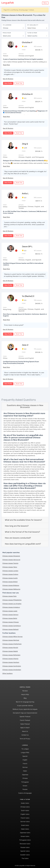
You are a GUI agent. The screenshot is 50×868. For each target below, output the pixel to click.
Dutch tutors (25, 810)
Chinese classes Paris (9, 596)
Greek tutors (25, 825)
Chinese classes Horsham (11, 662)
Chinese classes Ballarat (10, 629)
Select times (32, 27)
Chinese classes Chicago (11, 622)
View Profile (8, 83)
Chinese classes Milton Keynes (12, 636)
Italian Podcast (25, 724)
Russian (25, 789)
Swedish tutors (25, 854)
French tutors (25, 817)
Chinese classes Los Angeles (12, 603)
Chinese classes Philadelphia (12, 600)
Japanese (25, 774)
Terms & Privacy (25, 738)
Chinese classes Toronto (10, 563)
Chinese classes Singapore (11, 556)
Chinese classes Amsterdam (12, 669)
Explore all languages (25, 793)
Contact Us (25, 735)
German (25, 767)
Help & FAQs (25, 694)
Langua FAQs (25, 752)
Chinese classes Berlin (10, 618)
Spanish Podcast (25, 716)
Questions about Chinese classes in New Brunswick (25, 406)
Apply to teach (25, 727)
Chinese (25, 778)
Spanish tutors (25, 851)
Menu (45, 3)
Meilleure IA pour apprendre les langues (25, 709)
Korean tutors (25, 836)
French (25, 763)
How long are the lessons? (17, 526)
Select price (7, 35)
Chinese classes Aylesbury (11, 607)
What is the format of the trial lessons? (22, 531)
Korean (25, 785)
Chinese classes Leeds (10, 611)
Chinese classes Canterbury (12, 625)
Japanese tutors (25, 832)
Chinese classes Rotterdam (11, 655)
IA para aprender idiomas (25, 705)
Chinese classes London (10, 570)
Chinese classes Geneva (10, 614)
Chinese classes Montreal (11, 640)
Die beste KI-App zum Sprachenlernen (25, 713)
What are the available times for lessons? (23, 520)
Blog (25, 698)
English (25, 759)
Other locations (7, 673)
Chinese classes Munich (10, 647)
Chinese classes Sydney (10, 574)
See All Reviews (8, 78)
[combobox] (13, 27)
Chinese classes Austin (10, 578)
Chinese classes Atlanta (10, 658)
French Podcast (25, 720)
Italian (25, 771)
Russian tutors (25, 847)
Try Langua (25, 748)
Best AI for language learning (25, 702)
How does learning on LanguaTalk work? (23, 543)
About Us (25, 731)
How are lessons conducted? (18, 537)
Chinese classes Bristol (10, 581)
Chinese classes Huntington (12, 666)
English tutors (25, 814)
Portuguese (25, 782)
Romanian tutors (25, 843)
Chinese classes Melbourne (11, 589)
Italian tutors (25, 829)
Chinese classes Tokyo (10, 567)
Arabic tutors (25, 803)
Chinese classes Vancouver (11, 559)
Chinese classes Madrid (10, 651)
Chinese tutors (25, 807)
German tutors (25, 821)
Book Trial (19, 83)
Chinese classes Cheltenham (12, 644)
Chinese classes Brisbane (11, 585)
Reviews (25, 690)
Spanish (25, 756)
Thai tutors (25, 858)
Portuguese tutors (25, 840)
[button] (6, 65)
